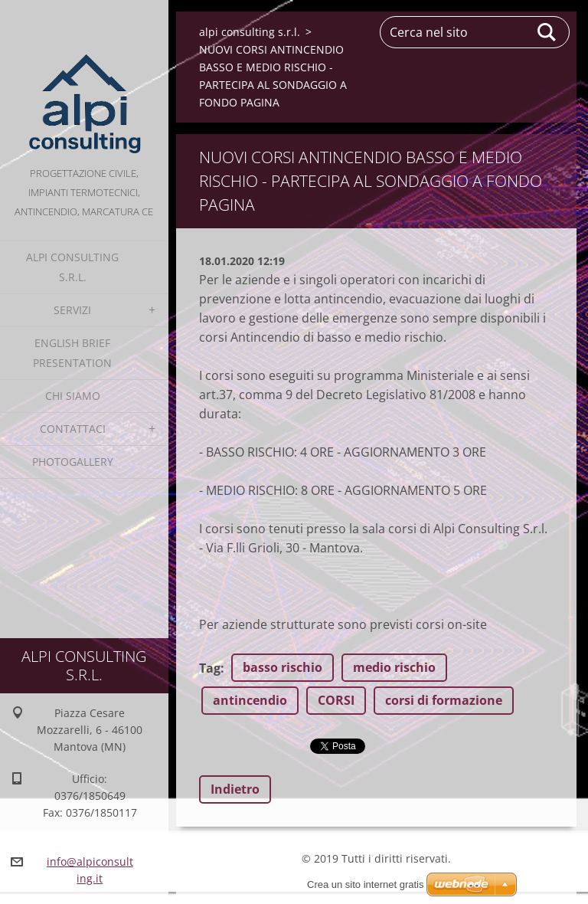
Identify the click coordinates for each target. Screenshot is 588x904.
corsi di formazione (444, 700)
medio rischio (394, 667)
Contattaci (73, 429)
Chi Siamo (73, 396)
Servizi (72, 310)
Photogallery (73, 462)
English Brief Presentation (72, 353)
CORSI (336, 700)
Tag (210, 668)
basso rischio (283, 667)
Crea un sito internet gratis (365, 884)
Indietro (235, 789)
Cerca (547, 32)
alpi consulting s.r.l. (72, 267)
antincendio (250, 700)
